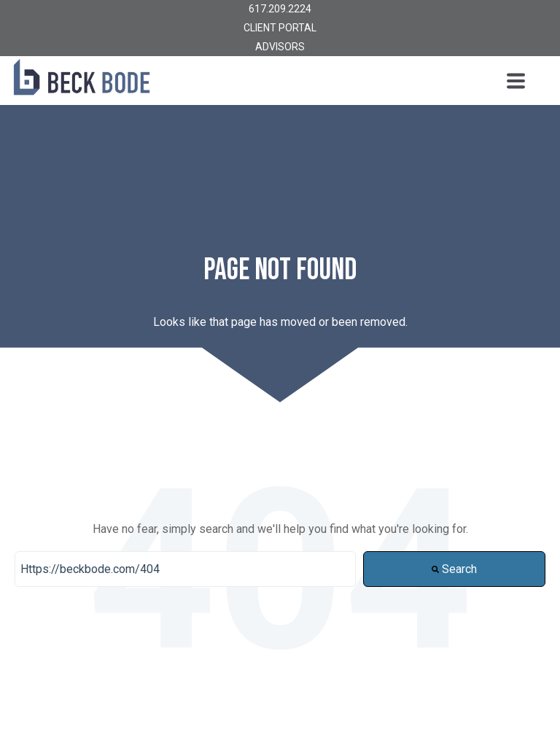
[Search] (185, 569)
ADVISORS (280, 47)
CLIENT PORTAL (280, 28)
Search (454, 569)
